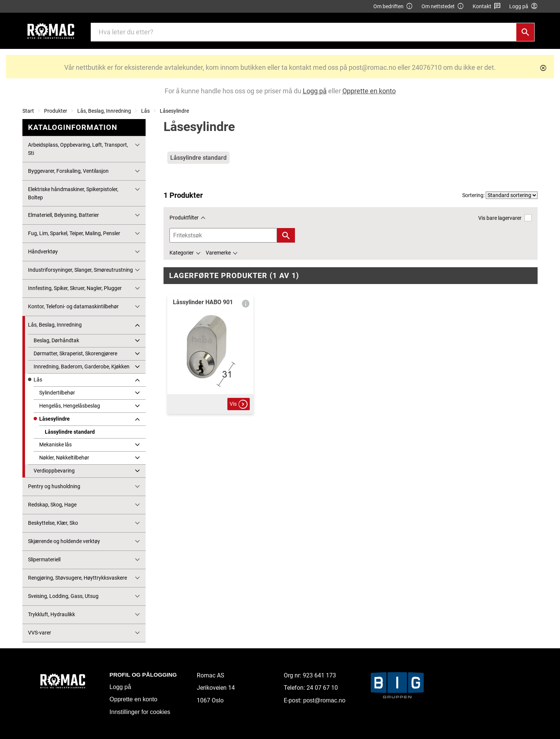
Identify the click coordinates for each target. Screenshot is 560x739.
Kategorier (182, 253)
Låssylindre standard (70, 432)
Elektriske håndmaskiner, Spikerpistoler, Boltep (73, 193)
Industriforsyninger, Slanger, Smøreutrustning (80, 270)
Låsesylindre (174, 111)
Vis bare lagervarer (505, 218)
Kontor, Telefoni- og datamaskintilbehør (73, 306)
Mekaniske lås (55, 445)
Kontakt (487, 7)
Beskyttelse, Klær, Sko (53, 523)
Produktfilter (184, 218)
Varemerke (218, 253)
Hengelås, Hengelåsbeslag (70, 406)
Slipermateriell (44, 559)
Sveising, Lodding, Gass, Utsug (63, 596)
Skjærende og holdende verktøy (64, 541)
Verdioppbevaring (54, 471)
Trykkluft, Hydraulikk (52, 614)
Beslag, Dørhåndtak (56, 340)
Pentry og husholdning (54, 486)
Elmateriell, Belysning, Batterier (63, 215)
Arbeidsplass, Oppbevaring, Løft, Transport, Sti (78, 149)
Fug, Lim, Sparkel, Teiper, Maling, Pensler (74, 233)
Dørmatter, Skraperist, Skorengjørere (75, 353)
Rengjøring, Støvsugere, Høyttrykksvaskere (77, 578)
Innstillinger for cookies (140, 712)
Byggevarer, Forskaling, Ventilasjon (68, 171)
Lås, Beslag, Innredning (104, 111)
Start (28, 111)
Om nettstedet (443, 7)
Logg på (120, 687)
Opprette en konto (133, 699)
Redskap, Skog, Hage (52, 505)
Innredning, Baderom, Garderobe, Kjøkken (82, 367)
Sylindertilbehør (57, 393)
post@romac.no (324, 700)
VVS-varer (40, 633)
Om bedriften (393, 7)
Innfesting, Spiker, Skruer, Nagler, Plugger (75, 288)
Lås (145, 111)
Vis (239, 404)
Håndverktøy (43, 252)
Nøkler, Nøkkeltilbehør (64, 458)
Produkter (56, 111)
